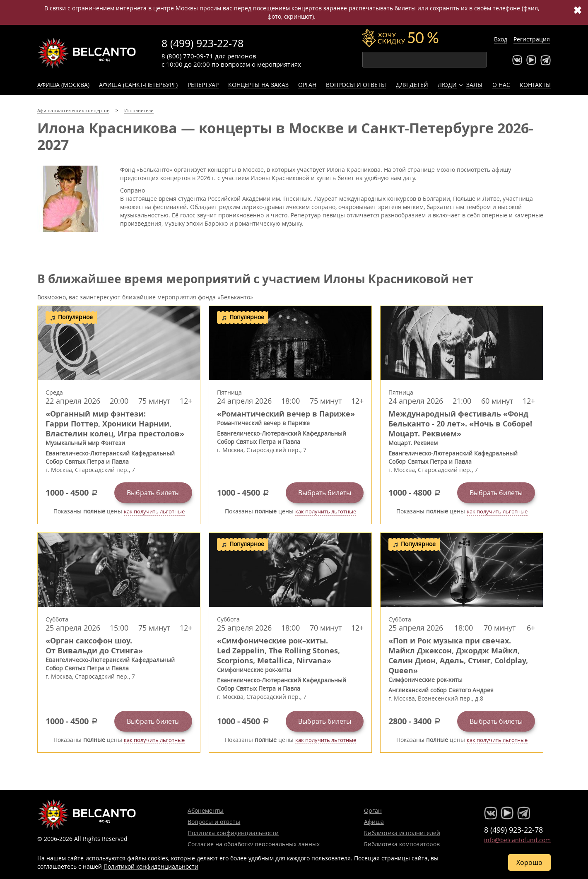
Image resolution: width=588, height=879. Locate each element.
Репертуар (203, 85)
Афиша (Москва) (63, 85)
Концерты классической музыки (87, 53)
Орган (307, 85)
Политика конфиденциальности (233, 833)
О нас (501, 85)
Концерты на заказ (258, 85)
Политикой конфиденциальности (151, 866)
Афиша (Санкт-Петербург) (138, 85)
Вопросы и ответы (356, 85)
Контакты (535, 85)
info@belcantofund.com (517, 840)
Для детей (412, 85)
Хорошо (529, 862)
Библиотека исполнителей (402, 833)
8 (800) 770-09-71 (187, 56)
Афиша (374, 822)
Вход (501, 39)
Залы (474, 85)
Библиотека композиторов (402, 844)
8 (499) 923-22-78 (202, 43)
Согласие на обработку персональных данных (254, 844)
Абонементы (206, 810)
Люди (447, 85)
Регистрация (532, 39)
